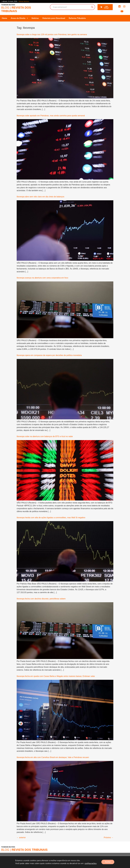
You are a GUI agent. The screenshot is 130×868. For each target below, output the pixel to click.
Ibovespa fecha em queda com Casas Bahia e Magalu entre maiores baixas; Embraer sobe (56, 676)
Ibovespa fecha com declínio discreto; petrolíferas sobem (41, 599)
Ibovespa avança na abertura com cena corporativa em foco (42, 278)
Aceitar (108, 862)
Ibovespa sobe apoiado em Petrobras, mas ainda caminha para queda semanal (51, 116)
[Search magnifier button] (92, 7)
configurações (91, 863)
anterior (21, 838)
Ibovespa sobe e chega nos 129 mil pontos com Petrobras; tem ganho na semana (52, 34)
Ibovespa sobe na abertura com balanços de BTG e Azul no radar (45, 436)
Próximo (109, 838)
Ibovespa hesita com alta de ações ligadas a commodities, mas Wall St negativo (51, 518)
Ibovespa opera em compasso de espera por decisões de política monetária (49, 355)
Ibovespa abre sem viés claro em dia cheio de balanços (40, 197)
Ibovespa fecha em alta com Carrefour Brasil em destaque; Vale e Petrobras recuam (53, 757)
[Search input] (71, 7)
